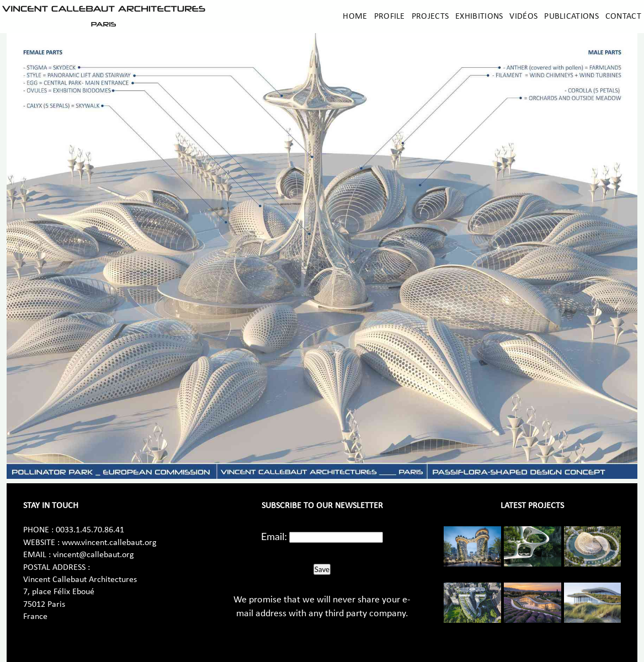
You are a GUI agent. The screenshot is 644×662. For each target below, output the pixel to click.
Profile (390, 17)
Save (322, 569)
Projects (430, 17)
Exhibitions (479, 17)
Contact (623, 17)
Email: (274, 536)
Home (355, 17)
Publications (571, 17)
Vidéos (523, 17)
